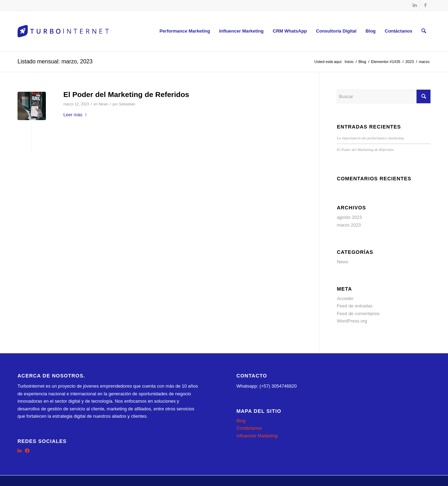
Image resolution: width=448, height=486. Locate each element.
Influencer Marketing (257, 436)
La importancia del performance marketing (370, 138)
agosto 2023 (349, 217)
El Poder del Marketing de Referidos (126, 94)
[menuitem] (185, 31)
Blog (241, 421)
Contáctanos (249, 428)
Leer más (76, 115)
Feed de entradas (355, 306)
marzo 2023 (349, 225)
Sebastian (127, 104)
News (103, 104)
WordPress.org (352, 321)
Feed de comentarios (358, 314)
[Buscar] (424, 31)
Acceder (345, 298)
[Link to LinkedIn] (415, 5)
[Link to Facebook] (425, 5)
